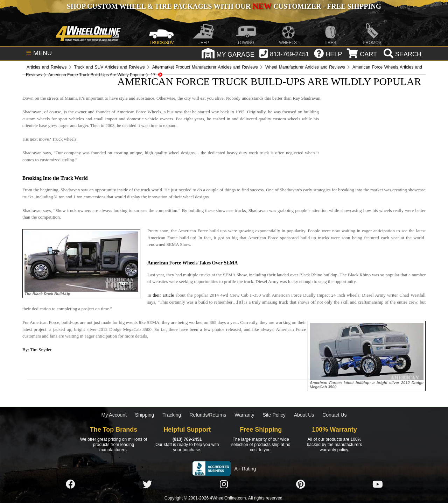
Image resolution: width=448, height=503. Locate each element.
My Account (114, 415)
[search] (402, 54)
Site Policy (274, 415)
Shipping (145, 415)
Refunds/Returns (208, 415)
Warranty (244, 415)
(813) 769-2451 (187, 439)
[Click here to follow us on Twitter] (147, 484)
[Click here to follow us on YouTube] (378, 484)
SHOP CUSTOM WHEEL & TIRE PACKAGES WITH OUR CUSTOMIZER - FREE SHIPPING (224, 6)
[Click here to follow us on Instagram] (224, 484)
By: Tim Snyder (37, 350)
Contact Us (334, 415)
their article (163, 295)
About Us (304, 415)
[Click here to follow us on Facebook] (70, 484)
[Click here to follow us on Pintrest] (301, 484)
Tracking (172, 415)
